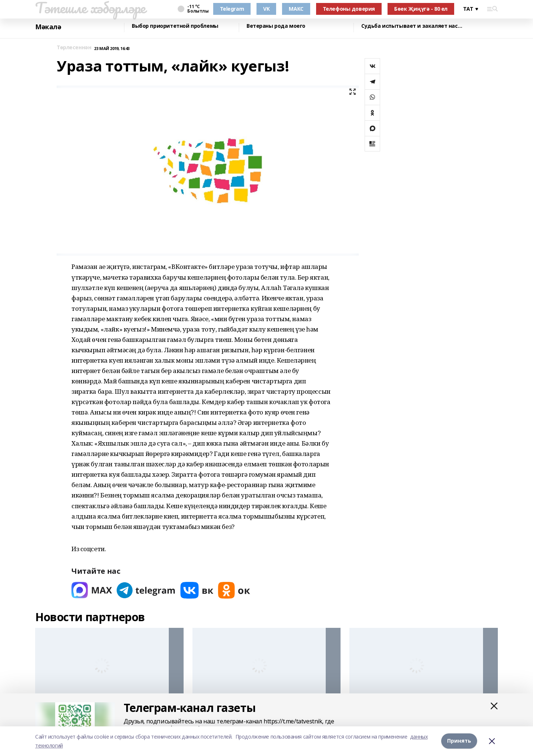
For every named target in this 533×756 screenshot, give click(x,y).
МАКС (296, 9)
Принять (459, 741)
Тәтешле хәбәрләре (90, 8)
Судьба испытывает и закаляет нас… (412, 26)
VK (266, 9)
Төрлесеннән (74, 48)
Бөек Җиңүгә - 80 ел (421, 9)
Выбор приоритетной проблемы (175, 26)
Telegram (232, 9)
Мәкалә (48, 27)
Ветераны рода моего (276, 26)
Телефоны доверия (349, 9)
